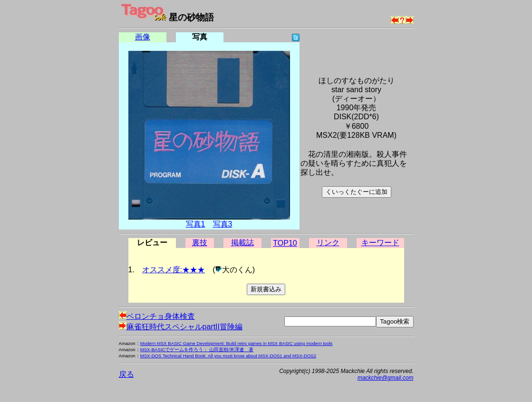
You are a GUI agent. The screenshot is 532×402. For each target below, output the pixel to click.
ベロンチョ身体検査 (157, 316)
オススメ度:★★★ (174, 270)
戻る (126, 374)
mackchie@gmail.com (386, 378)
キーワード (380, 243)
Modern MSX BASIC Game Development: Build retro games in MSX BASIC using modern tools (237, 343)
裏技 (200, 243)
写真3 (223, 224)
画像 (143, 37)
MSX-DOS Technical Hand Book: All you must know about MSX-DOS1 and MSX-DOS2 (228, 356)
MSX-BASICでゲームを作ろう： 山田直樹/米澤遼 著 (197, 349)
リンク (328, 243)
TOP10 (285, 243)
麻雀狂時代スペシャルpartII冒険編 (181, 327)
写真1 (196, 224)
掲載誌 (242, 243)
